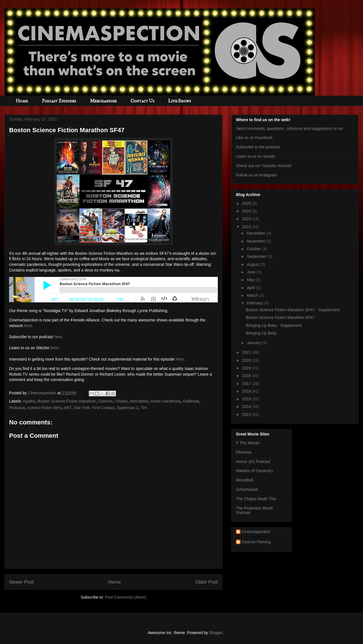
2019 (247, 368)
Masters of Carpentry (255, 471)
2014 (247, 407)
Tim (144, 408)
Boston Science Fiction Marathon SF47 (280, 317)
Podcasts (17, 408)
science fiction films (45, 408)
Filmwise (244, 452)
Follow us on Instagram (257, 175)
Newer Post (21, 582)
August (253, 264)
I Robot (121, 401)
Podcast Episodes (59, 101)
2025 (247, 203)
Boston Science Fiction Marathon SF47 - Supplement (293, 310)
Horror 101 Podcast (253, 462)
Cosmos (105, 401)
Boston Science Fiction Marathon (67, 401)
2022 (247, 227)
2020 (247, 360)
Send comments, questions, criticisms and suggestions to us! (290, 129)
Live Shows (180, 101)
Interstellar (139, 401)
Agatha (29, 401)
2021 (247, 352)
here (28, 326)
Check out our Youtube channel (264, 166)
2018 (247, 376)
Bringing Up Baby (261, 333)
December (256, 233)
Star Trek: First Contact (94, 408)
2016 (247, 391)
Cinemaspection (256, 532)
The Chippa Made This (256, 499)
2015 (247, 399)
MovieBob (245, 480)
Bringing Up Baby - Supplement (274, 325)
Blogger (216, 633)
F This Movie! (248, 443)
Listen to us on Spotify (256, 156)
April (251, 288)
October (254, 249)
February (255, 303)
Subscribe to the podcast (258, 147)
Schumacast (247, 489)
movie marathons (165, 401)
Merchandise (103, 101)
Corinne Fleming (256, 542)
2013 (247, 414)
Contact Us (142, 101)
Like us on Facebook (254, 138)
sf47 (68, 408)
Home (22, 101)
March (253, 295)
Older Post (207, 582)
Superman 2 (128, 408)
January (254, 343)
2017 (247, 384)
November (256, 241)
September (257, 256)
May (251, 280)
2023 (247, 219)
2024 (247, 211)
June (252, 272)
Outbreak (191, 401)
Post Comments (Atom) (125, 597)
